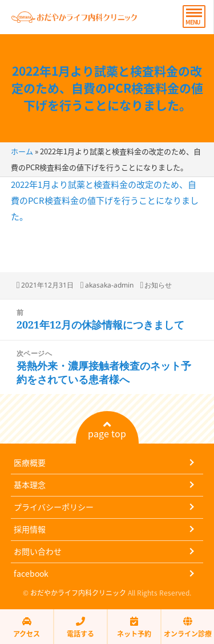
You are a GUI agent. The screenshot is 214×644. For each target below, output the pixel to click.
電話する (80, 627)
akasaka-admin (109, 285)
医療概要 (30, 462)
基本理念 (30, 485)
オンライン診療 (188, 627)
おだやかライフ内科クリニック (78, 593)
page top (107, 430)
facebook (31, 573)
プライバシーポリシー (54, 507)
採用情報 (30, 529)
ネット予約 (134, 627)
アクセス (27, 627)
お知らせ (158, 285)
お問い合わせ (38, 551)
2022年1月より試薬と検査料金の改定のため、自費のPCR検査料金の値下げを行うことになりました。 (107, 88)
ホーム (22, 151)
